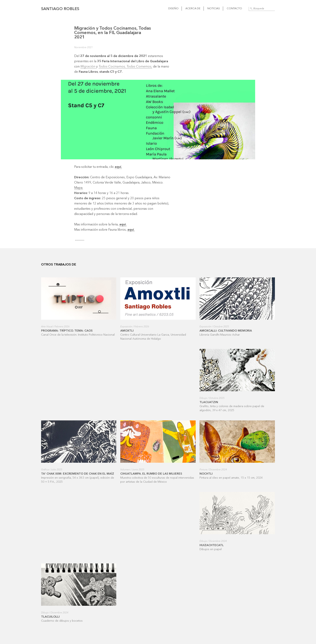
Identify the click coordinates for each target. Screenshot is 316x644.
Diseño (173, 9)
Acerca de (193, 9)
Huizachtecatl (212, 545)
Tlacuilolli (50, 617)
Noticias (214, 9)
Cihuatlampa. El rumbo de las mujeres (151, 474)
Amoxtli (127, 331)
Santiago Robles (60, 9)
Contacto (234, 9)
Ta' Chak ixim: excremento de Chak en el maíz (78, 474)
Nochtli (206, 474)
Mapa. (79, 188)
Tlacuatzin (209, 402)
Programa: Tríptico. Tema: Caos (67, 331)
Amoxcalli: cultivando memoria (226, 331)
